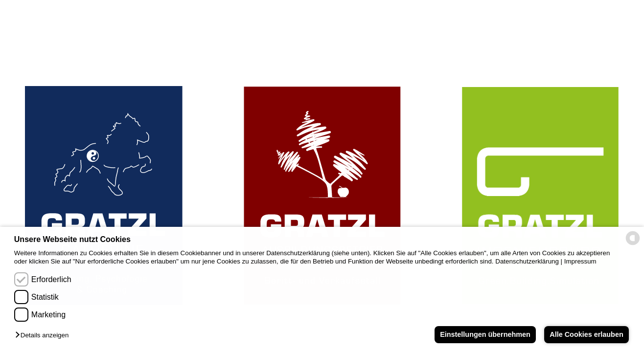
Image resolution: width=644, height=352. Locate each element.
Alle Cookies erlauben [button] (586, 334)
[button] (44, 336)
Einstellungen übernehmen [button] (485, 334)
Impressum (580, 261)
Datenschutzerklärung (527, 261)
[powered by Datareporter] (633, 244)
